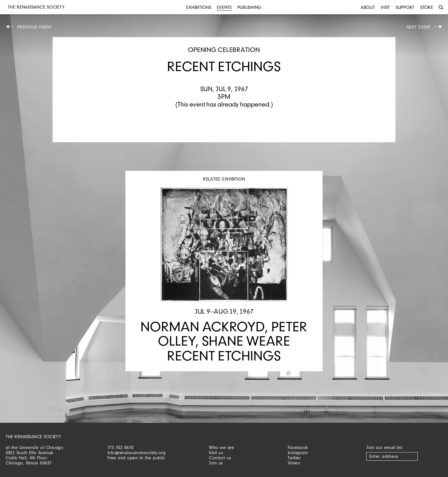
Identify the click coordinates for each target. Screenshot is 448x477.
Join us (216, 463)
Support (405, 7)
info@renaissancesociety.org (137, 453)
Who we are (221, 447)
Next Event (419, 27)
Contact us (220, 458)
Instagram (298, 453)
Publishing (250, 7)
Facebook (298, 447)
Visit (385, 7)
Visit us (216, 453)
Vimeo (294, 463)
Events (224, 7)
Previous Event (34, 27)
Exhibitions (199, 7)
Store (427, 7)
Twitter (294, 458)
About (368, 7)
